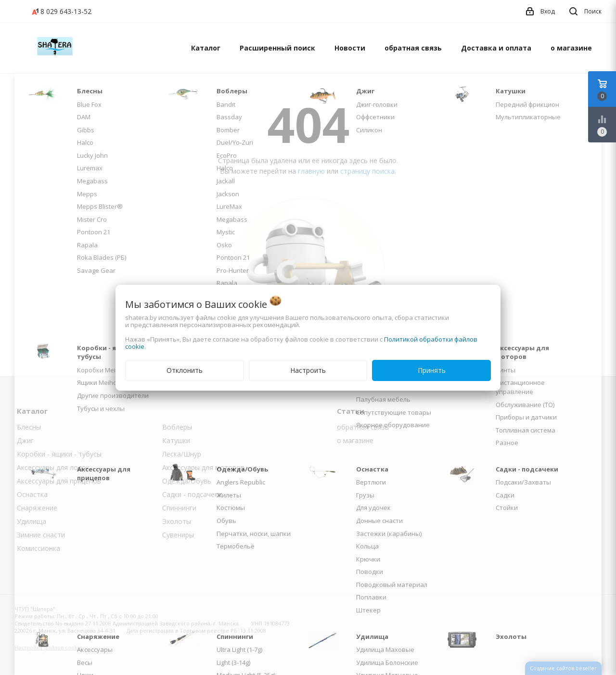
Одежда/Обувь (187, 481)
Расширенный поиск (277, 48)
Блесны (29, 427)
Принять (432, 370)
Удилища (32, 521)
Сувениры (178, 535)
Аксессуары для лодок (53, 467)
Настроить (308, 370)
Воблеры (177, 427)
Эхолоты (177, 521)
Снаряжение (37, 508)
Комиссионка (38, 548)
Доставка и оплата (496, 48)
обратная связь (413, 48)
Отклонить (185, 370)
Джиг (25, 440)
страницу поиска (367, 171)
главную (311, 171)
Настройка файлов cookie (48, 647)
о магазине (571, 48)
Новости (350, 48)
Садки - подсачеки (192, 494)
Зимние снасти (41, 535)
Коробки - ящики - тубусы (59, 454)
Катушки (176, 440)
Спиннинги (179, 508)
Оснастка (32, 494)
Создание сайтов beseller (563, 668)
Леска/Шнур (182, 454)
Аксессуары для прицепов (59, 481)
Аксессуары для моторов (203, 467)
